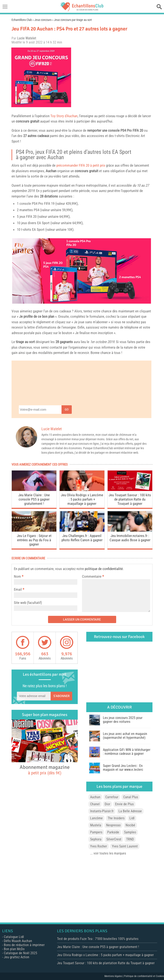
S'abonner (61, 696)
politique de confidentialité (104, 569)
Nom (17, 576)
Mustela (96, 825)
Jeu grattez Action (17, 957)
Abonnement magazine (45, 770)
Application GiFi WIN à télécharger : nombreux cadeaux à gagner (127, 752)
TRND (130, 839)
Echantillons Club (22, 20)
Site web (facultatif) (28, 603)
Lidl (132, 818)
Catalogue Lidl (14, 937)
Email (18, 589)
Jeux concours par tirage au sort (73, 20)
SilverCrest (114, 839)
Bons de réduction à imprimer (24, 945)
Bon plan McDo (14, 949)
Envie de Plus (124, 804)
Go (67, 409)
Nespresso (113, 825)
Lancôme (96, 818)
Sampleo (130, 832)
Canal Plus (131, 797)
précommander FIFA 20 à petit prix (81, 165)
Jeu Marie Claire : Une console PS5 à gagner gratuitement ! (34, 499)
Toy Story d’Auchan (64, 116)
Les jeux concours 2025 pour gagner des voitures (123, 720)
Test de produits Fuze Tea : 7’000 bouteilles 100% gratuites (98, 939)
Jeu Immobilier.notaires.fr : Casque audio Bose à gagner (130, 538)
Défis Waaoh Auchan (18, 941)
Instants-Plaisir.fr (102, 811)
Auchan (56, 157)
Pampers (96, 832)
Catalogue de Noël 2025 (20, 953)
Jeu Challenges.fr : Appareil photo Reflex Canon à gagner (82, 538)
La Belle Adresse (130, 811)
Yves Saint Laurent (125, 846)
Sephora (96, 839)
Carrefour (112, 797)
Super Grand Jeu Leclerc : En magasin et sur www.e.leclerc (123, 768)
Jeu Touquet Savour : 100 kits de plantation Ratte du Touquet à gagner (130, 499)
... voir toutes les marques (108, 853)
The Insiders (116, 818)
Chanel (95, 804)
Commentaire (93, 576)
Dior (107, 804)
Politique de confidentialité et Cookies (144, 976)
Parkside (113, 832)
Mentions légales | (114, 976)
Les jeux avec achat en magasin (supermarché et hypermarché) (125, 736)
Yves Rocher (99, 846)
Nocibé (130, 825)
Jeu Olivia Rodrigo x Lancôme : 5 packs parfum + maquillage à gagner (82, 499)
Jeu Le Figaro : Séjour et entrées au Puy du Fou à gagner (34, 540)
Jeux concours (43, 20)
